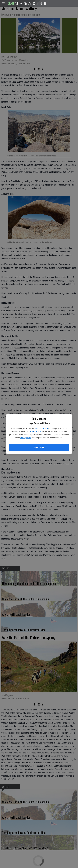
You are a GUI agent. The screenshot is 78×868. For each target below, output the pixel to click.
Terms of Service (41, 428)
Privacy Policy (35, 431)
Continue (39, 448)
